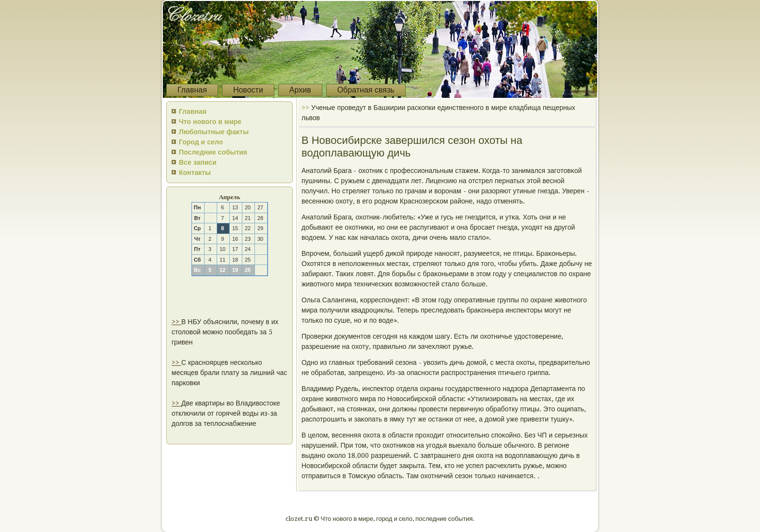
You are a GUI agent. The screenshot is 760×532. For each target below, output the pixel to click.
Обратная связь (366, 90)
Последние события (213, 152)
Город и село (201, 142)
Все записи (198, 162)
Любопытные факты (214, 132)
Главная (192, 90)
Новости (248, 90)
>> (176, 322)
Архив (300, 90)
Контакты (195, 172)
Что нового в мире (210, 122)
